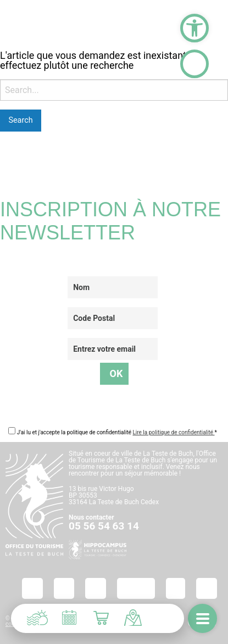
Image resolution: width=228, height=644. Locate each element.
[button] (194, 28)
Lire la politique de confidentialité (173, 432)
